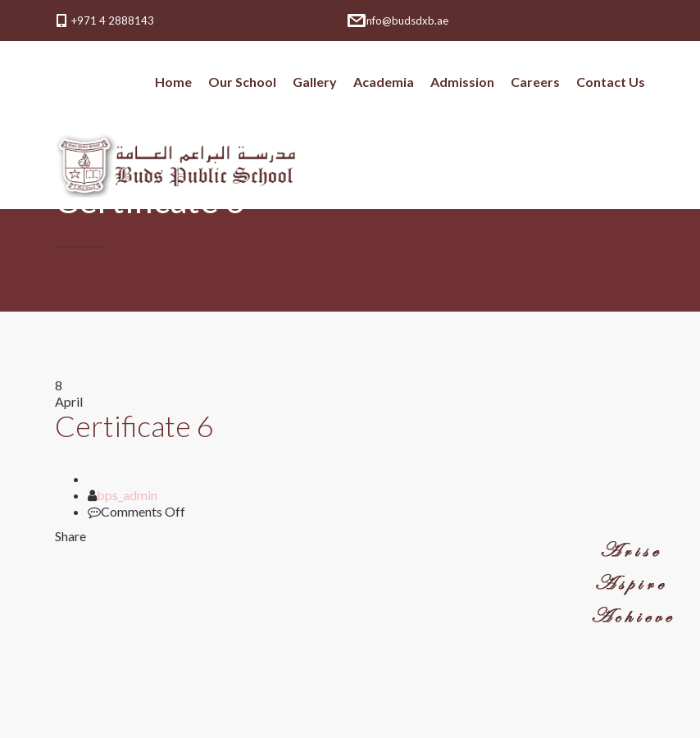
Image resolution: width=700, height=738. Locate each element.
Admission (462, 82)
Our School (242, 82)
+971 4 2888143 (113, 20)
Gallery (315, 82)
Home (173, 82)
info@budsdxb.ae (406, 20)
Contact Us (611, 82)
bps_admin (127, 495)
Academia (384, 82)
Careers (535, 82)
